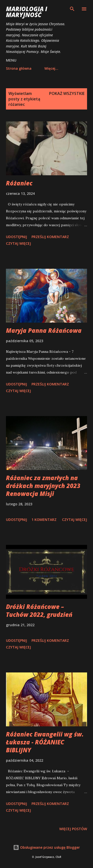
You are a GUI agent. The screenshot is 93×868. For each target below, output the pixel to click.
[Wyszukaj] (72, 9)
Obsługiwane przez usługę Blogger (46, 847)
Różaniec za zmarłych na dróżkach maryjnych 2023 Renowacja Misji (43, 486)
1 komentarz (44, 520)
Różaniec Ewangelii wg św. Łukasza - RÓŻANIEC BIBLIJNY (45, 742)
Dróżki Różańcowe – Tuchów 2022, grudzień (39, 611)
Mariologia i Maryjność (27, 12)
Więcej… (51, 68)
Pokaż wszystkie (67, 93)
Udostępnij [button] (16, 237)
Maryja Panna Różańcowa (44, 330)
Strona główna (19, 68)
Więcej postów (73, 829)
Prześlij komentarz (50, 237)
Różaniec (19, 183)
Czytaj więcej (18, 243)
